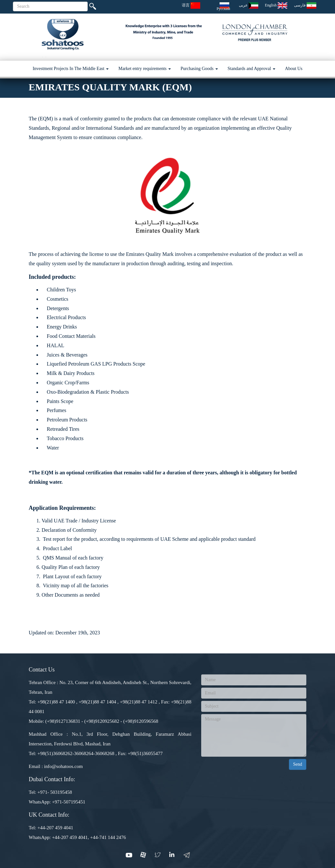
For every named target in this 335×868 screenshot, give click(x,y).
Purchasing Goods (199, 69)
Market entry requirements (145, 69)
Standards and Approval (251, 69)
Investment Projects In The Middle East (71, 69)
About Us (294, 69)
